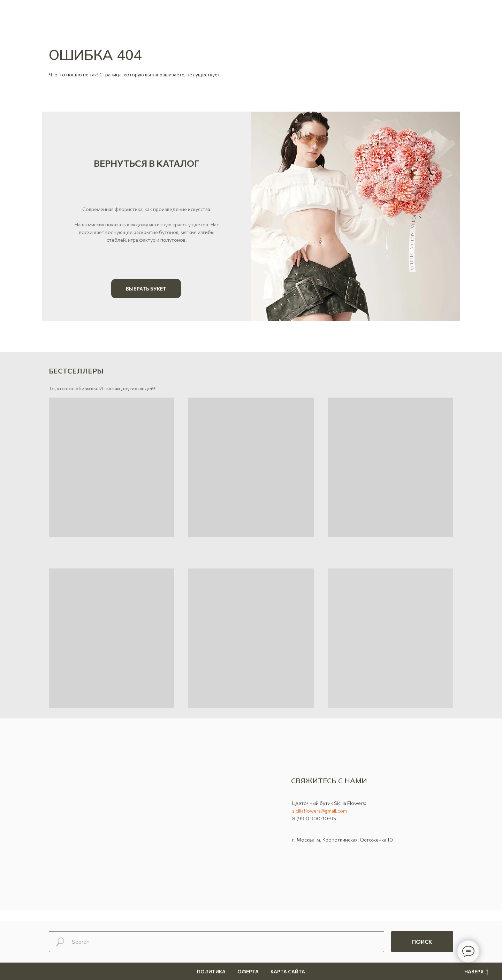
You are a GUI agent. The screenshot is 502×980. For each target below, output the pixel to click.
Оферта (248, 971)
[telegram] (69, 16)
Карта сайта (288, 971)
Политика (211, 971)
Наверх (476, 972)
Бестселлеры (76, 371)
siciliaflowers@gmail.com (320, 811)
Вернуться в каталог (147, 163)
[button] (20, 12)
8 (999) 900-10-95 (314, 818)
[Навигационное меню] (484, 12)
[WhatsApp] (54, 16)
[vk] (100, 16)
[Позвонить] (85, 16)
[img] (356, 216)
